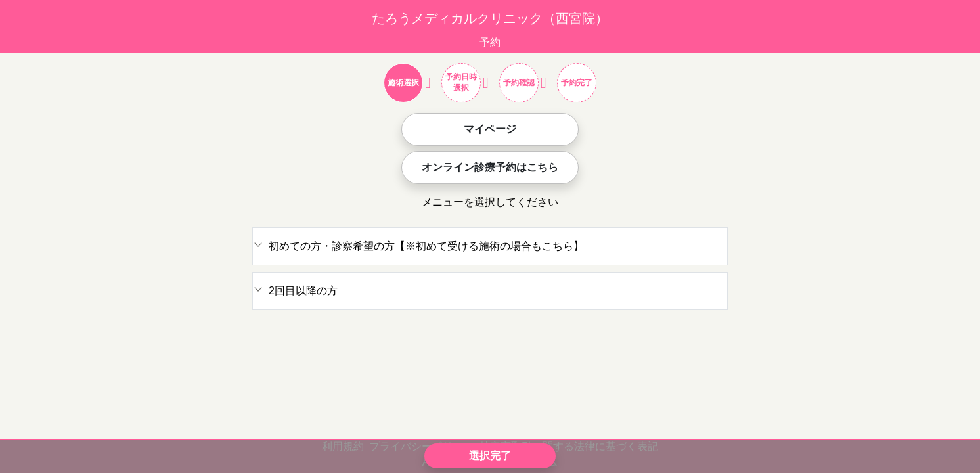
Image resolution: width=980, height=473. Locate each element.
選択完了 (490, 456)
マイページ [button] (490, 129)
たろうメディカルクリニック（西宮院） (490, 18)
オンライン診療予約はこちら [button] (490, 167)
